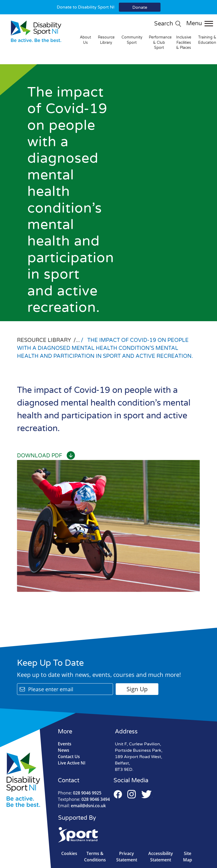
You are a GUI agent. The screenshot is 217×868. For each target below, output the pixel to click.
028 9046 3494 (84, 799)
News (64, 750)
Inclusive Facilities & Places (184, 42)
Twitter (147, 794)
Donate (140, 7)
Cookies (69, 853)
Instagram (132, 794)
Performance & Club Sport (160, 42)
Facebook (118, 794)
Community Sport (132, 40)
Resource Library (106, 40)
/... (77, 340)
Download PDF (46, 456)
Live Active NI (72, 763)
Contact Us (69, 757)
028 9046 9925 (80, 793)
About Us (85, 40)
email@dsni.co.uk (82, 806)
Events (65, 744)
